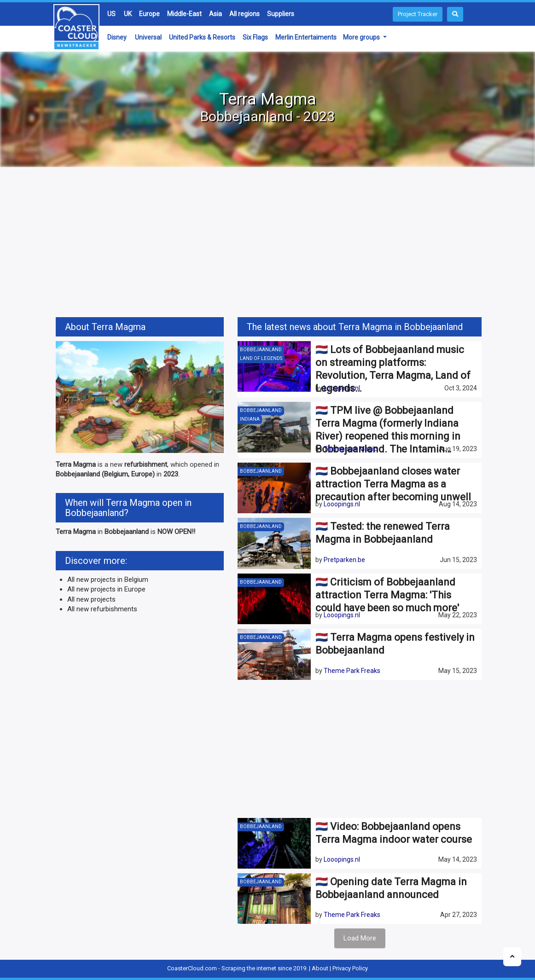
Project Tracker (418, 14)
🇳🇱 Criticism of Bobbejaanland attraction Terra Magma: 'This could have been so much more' (387, 595)
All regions (244, 14)
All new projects (91, 599)
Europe (149, 14)
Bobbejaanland (261, 350)
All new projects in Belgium (108, 580)
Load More (360, 938)
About (320, 968)
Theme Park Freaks (352, 671)
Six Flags (255, 37)
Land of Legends (261, 358)
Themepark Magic (350, 449)
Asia (215, 14)
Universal (148, 37)
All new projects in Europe (106, 589)
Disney (117, 37)
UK (128, 14)
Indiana (250, 419)
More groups (362, 37)
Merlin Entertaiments (306, 37)
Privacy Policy (350, 968)
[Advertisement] (267, 244)
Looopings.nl (342, 388)
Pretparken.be (344, 560)
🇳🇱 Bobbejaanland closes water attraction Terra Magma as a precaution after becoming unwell (393, 484)
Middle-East (184, 14)
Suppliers (281, 14)
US (111, 14)
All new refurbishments (102, 609)
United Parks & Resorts (202, 37)
